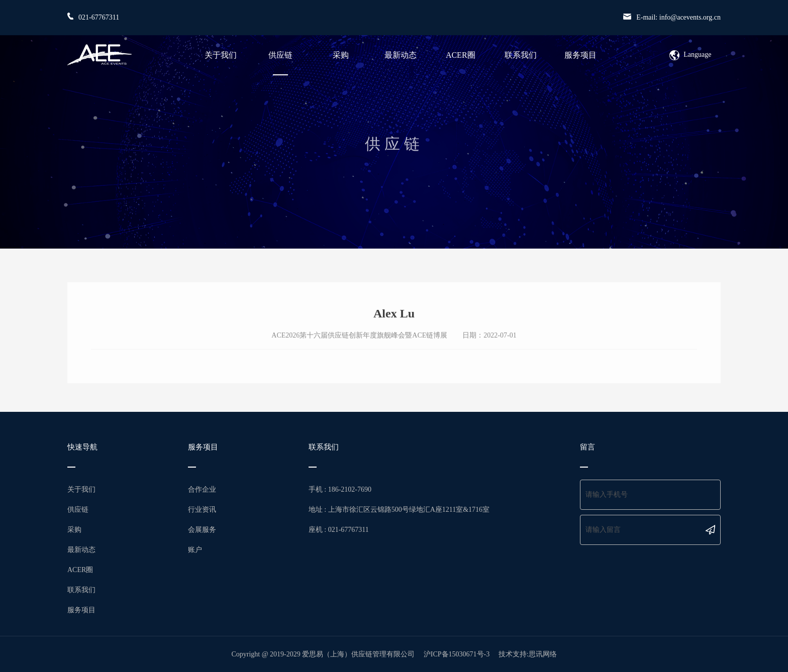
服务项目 (580, 55)
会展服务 (202, 530)
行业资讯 (202, 510)
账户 (195, 550)
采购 (341, 55)
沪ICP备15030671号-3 (457, 654)
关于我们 (221, 55)
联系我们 (521, 55)
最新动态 (401, 55)
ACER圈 (461, 55)
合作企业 (202, 489)
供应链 (280, 55)
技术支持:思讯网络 (528, 654)
